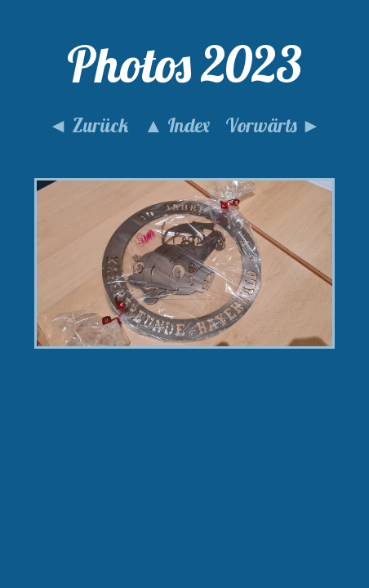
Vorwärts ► (273, 125)
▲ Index (177, 125)
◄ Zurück (88, 125)
